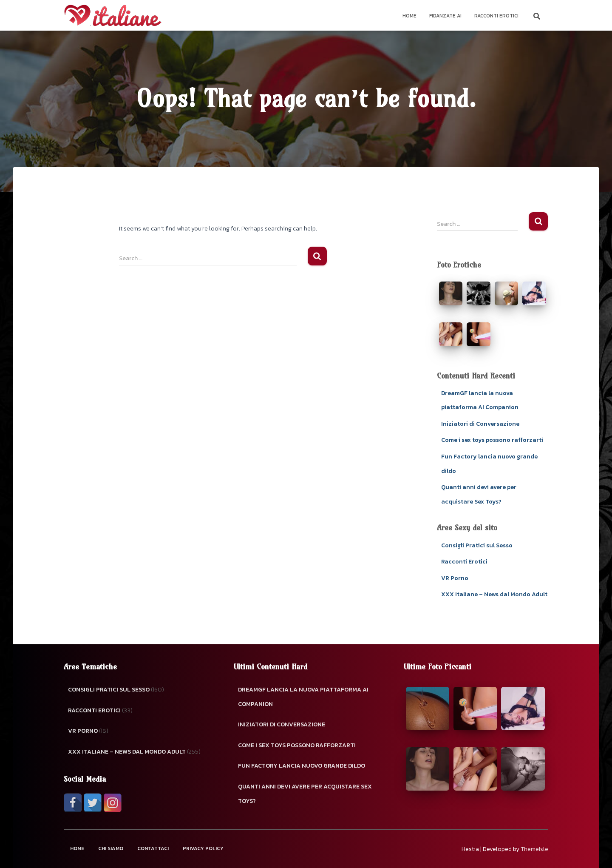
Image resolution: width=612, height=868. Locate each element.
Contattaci (153, 848)
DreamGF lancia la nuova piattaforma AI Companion (303, 697)
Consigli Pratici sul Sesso (477, 545)
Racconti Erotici (496, 16)
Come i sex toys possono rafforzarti (492, 440)
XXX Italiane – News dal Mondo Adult (494, 594)
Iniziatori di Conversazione (480, 424)
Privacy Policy (203, 848)
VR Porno (455, 578)
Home (409, 16)
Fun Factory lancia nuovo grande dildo (302, 766)
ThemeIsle (534, 849)
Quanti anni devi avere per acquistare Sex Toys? (305, 794)
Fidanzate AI (445, 16)
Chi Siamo (111, 848)
